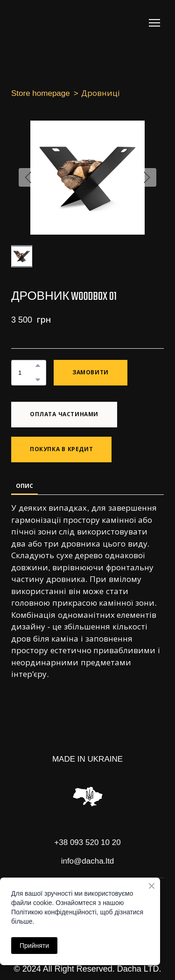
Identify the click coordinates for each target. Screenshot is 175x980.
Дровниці (101, 93)
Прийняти (34, 946)
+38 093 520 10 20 (87, 842)
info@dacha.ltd (88, 861)
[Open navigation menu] (154, 23)
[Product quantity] (26, 373)
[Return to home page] (49, 23)
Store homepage (41, 93)
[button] (38, 365)
